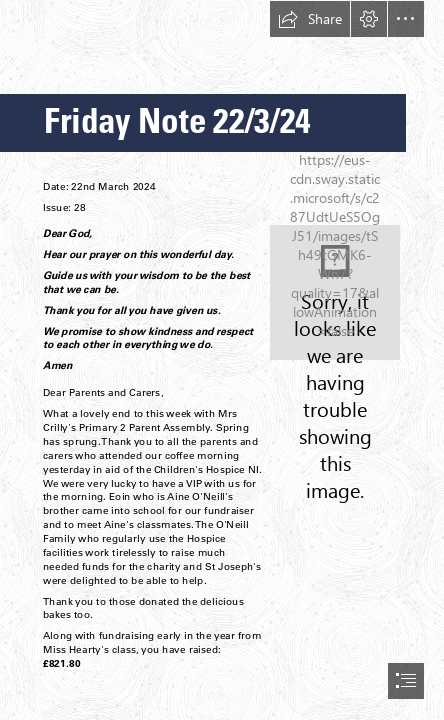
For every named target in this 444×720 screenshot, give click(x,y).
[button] (310, 19)
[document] (222, 360)
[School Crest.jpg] (335, 292)
